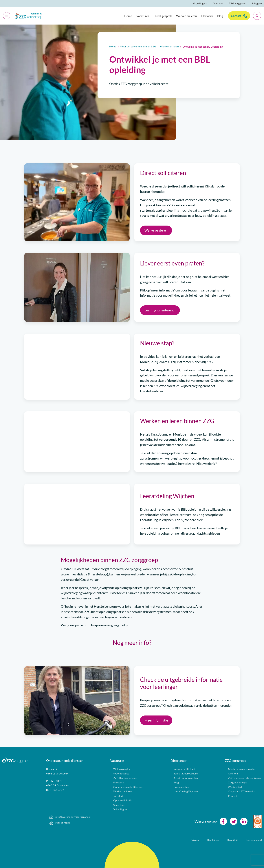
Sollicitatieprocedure (181, 773)
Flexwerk (207, 16)
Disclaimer (211, 840)
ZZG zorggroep (238, 3)
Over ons (218, 3)
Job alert (114, 796)
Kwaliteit (231, 840)
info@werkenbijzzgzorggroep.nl (66, 817)
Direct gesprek (163, 16)
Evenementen (177, 787)
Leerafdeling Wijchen (181, 791)
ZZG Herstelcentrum (121, 778)
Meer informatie (156, 720)
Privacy (193, 840)
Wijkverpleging (118, 769)
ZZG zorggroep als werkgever (240, 778)
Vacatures (143, 16)
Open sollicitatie (118, 800)
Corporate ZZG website (237, 791)
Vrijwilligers (200, 3)
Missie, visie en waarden (237, 769)
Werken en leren (187, 16)
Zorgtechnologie (233, 782)
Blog (220, 16)
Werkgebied (231, 787)
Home (128, 16)
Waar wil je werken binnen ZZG (138, 46)
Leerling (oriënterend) (160, 310)
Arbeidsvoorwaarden (181, 778)
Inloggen (257, 3)
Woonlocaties (117, 773)
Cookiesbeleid (252, 840)
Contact (236, 16)
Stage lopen (115, 805)
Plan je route (55, 823)
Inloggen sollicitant (180, 769)
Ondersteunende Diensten (124, 787)
